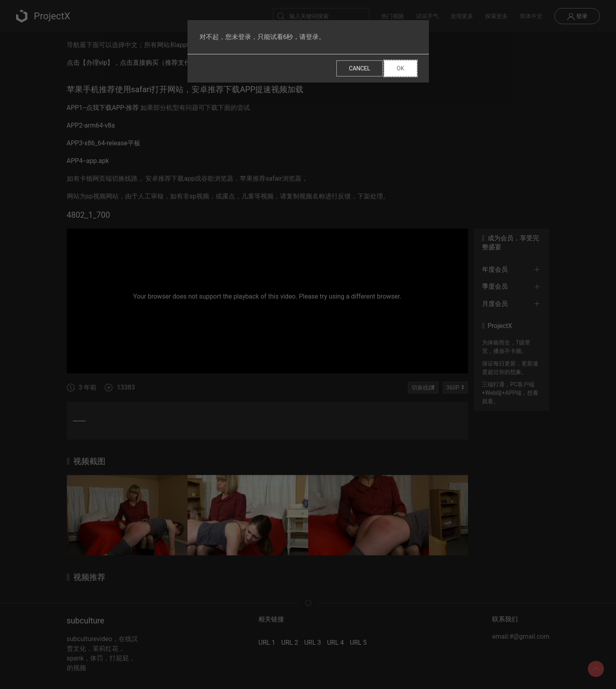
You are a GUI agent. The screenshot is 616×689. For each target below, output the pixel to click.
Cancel (360, 68)
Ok (400, 68)
